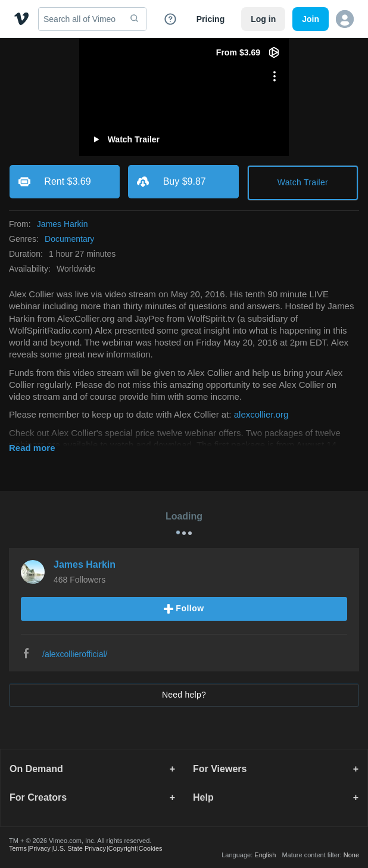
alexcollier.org (261, 414)
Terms (18, 848)
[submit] (135, 19)
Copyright (122, 848)
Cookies (151, 848)
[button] (345, 19)
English (265, 855)
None (351, 855)
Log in (263, 19)
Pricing (210, 19)
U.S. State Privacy (79, 848)
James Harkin (63, 224)
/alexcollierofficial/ (75, 654)
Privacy (40, 848)
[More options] (275, 76)
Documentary (69, 239)
